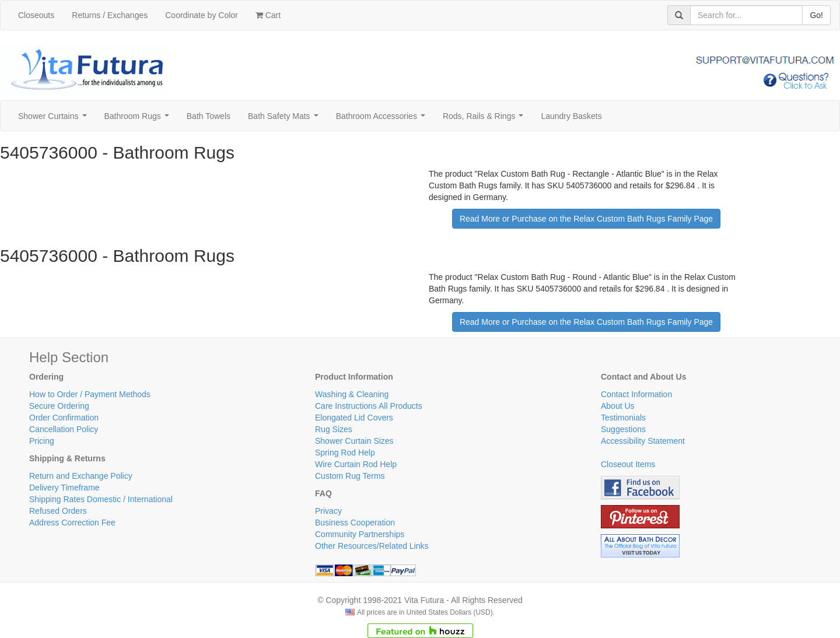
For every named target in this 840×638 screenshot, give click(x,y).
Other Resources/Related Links (372, 546)
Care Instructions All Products (369, 406)
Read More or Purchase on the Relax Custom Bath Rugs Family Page (586, 219)
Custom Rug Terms (350, 476)
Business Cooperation (355, 523)
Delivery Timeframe (64, 488)
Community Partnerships (360, 534)
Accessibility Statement (643, 441)
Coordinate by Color (202, 15)
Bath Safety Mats (285, 119)
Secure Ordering (59, 406)
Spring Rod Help (345, 453)
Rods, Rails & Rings (485, 119)
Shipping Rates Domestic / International (101, 499)
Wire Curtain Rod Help (356, 464)
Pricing (42, 441)
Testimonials (623, 418)
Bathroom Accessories (383, 119)
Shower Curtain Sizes (354, 441)
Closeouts (36, 15)
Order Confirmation (64, 418)
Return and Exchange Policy (81, 476)
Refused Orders (58, 511)
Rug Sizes (334, 429)
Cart (268, 15)
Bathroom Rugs (139, 119)
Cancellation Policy (64, 429)
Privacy (328, 511)
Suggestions (623, 429)
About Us (618, 406)
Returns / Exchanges (110, 15)
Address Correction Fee (72, 523)
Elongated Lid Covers (354, 418)
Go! (816, 15)
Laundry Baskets (571, 116)
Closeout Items (628, 464)
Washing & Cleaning (352, 394)
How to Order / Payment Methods (90, 394)
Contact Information (636, 394)
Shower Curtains (55, 119)
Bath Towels (209, 116)
